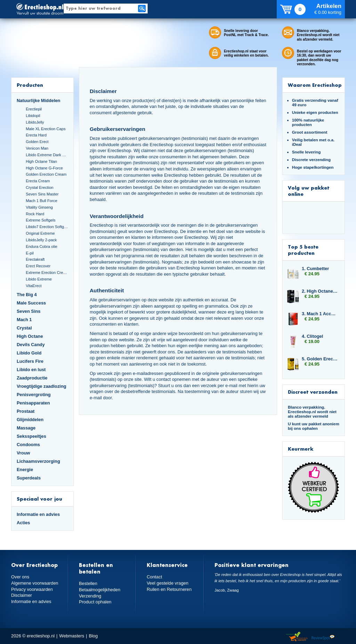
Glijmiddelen (30, 420)
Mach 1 (24, 320)
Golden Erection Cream (46, 174)
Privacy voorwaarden (32, 589)
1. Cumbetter (315, 269)
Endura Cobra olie (41, 246)
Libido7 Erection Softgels (47, 227)
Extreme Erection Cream (47, 273)
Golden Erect (37, 142)
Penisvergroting (34, 395)
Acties (23, 523)
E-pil (30, 253)
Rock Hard (35, 214)
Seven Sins (29, 311)
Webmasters (72, 636)
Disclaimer (22, 595)
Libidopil (33, 116)
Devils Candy (31, 345)
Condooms (28, 445)
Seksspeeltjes (31, 436)
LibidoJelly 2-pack (41, 240)
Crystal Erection (39, 187)
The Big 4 (27, 295)
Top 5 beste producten (303, 250)
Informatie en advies (38, 514)
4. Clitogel (312, 336)
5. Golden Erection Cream (320, 359)
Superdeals (29, 478)
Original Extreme (40, 233)
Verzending (90, 596)
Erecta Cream (38, 181)
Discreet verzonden (313, 392)
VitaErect (34, 286)
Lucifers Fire (30, 361)
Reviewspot (323, 637)
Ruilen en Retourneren (169, 589)
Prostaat (26, 411)
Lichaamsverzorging (38, 461)
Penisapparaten (33, 403)
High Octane (30, 336)
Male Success (31, 303)
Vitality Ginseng (39, 207)
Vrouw (23, 453)
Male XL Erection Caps (46, 129)
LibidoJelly (35, 122)
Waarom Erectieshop (315, 85)
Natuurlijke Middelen (38, 101)
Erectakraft (35, 259)
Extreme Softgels (41, 220)
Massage (26, 428)
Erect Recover (38, 266)
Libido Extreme (39, 279)
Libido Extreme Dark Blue (47, 155)
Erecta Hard (36, 135)
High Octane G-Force (44, 168)
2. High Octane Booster (320, 291)
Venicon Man (37, 148)
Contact (154, 577)
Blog (93, 636)
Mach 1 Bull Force (41, 201)
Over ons (20, 577)
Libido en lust (31, 370)
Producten (30, 85)
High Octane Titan (41, 161)
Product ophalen (95, 602)
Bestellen (88, 583)
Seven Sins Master (42, 194)
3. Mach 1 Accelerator (320, 314)
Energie (25, 470)
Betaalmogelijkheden (100, 590)
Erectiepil (34, 109)
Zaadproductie (32, 378)
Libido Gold (29, 353)
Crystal (24, 328)
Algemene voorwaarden (35, 583)
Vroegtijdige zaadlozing (42, 386)
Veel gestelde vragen (168, 583)
